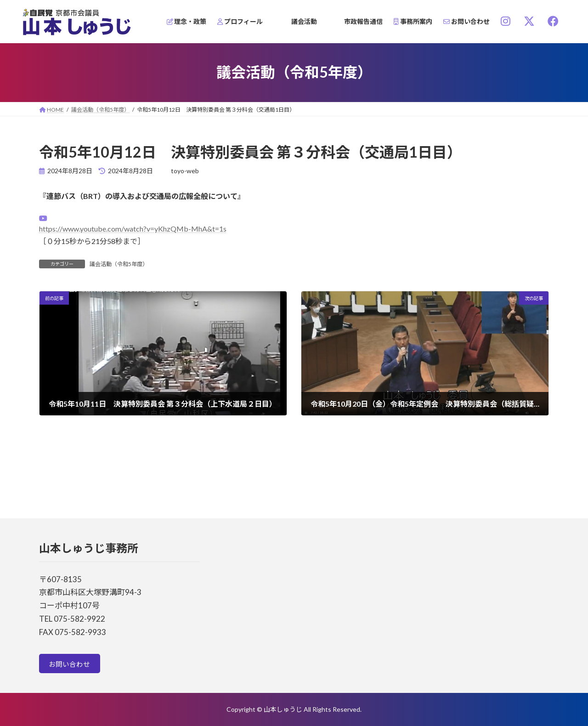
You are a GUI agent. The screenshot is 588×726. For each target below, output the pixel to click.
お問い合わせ (72, 665)
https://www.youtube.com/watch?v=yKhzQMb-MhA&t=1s (133, 229)
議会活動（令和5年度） (119, 264)
